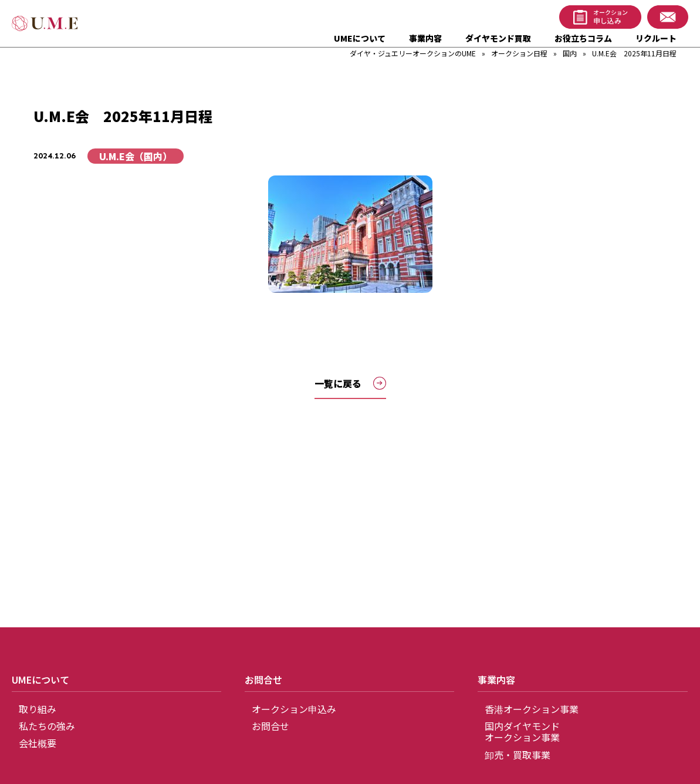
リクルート (656, 38)
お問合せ (270, 726)
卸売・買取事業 (518, 755)
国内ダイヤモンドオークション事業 (522, 731)
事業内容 (425, 38)
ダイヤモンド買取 (498, 38)
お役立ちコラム (583, 38)
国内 (570, 53)
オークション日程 (519, 53)
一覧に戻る (350, 383)
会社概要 (38, 743)
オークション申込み (294, 709)
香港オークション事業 (532, 709)
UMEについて (360, 38)
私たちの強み (47, 726)
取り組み (38, 709)
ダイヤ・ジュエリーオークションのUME (413, 53)
